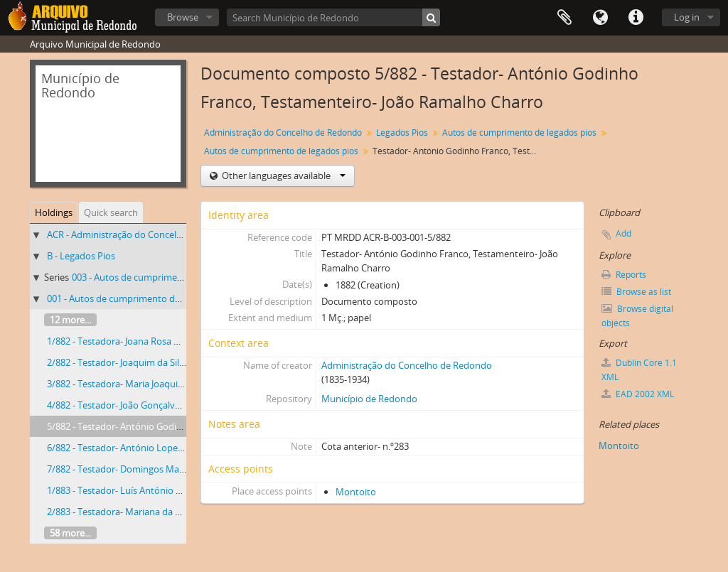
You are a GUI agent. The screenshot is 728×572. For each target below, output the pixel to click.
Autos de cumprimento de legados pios (519, 133)
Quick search (111, 212)
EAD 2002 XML (638, 394)
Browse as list (636, 292)
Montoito (356, 492)
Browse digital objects (637, 316)
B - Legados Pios (81, 256)
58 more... (70, 533)
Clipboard (564, 18)
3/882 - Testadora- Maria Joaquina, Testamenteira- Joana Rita (174, 384)
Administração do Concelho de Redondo (283, 133)
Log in (687, 17)
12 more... (70, 320)
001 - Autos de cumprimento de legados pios (141, 298)
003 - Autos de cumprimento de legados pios (166, 277)
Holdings (54, 212)
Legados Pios (402, 133)
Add (623, 233)
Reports (624, 275)
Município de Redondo (369, 399)
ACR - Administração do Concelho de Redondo (144, 234)
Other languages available (283, 176)
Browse (183, 17)
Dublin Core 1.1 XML (639, 370)
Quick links (636, 18)
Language (600, 18)
